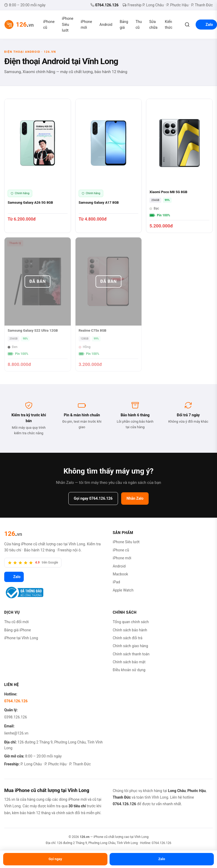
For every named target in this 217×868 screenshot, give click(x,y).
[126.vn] (13, 534)
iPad (116, 582)
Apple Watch (123, 590)
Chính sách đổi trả (128, 638)
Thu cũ (139, 25)
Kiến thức (169, 25)
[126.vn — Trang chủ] (19, 25)
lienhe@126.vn (16, 733)
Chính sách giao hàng (130, 646)
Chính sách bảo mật (129, 662)
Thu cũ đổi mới (16, 622)
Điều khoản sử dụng (129, 670)
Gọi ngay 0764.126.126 (93, 498)
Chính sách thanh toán (131, 654)
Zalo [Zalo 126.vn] (14, 577)
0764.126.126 (105, 5)
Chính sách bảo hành (130, 630)
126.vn (85, 837)
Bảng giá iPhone (18, 630)
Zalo (162, 859)
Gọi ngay (55, 859)
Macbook (120, 574)
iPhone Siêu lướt (68, 24)
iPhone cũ (49, 25)
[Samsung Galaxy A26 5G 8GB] (38, 166)
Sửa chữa (153, 25)
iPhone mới (86, 25)
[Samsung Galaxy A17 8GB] (109, 166)
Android (106, 25)
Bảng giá (124, 25)
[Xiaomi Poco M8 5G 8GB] (179, 166)
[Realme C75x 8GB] (109, 304)
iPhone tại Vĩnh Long (21, 638)
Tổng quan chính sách (131, 622)
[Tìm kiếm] (187, 25)
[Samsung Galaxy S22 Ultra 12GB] (38, 304)
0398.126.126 (16, 717)
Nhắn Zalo (135, 498)
